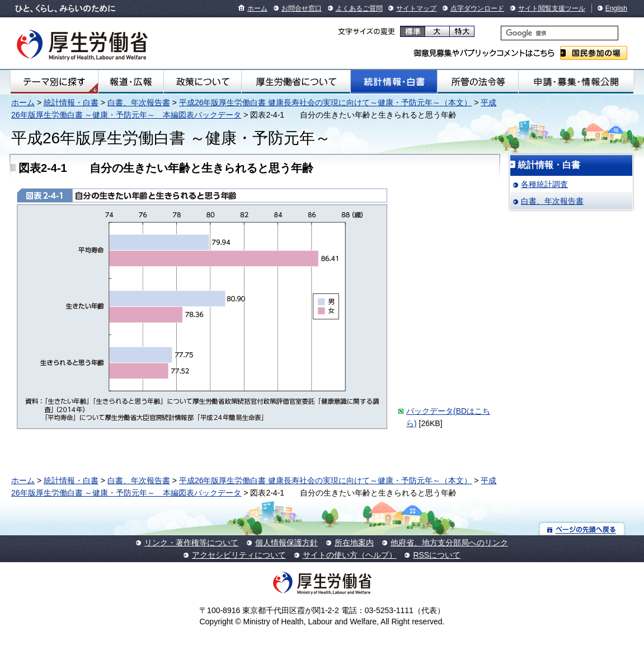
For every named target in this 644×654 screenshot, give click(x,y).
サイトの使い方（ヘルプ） (350, 555)
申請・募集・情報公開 (576, 82)
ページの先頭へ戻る (582, 529)
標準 (413, 31)
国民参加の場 (594, 53)
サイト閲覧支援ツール (552, 8)
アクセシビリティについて (239, 555)
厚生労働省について (296, 82)
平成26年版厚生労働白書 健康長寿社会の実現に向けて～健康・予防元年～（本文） (325, 102)
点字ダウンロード (477, 8)
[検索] (560, 33)
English (616, 8)
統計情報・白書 (394, 82)
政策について (203, 82)
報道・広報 (131, 82)
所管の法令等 (478, 82)
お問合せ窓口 (302, 8)
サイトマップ (416, 8)
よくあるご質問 (359, 8)
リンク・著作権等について (191, 543)
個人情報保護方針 (286, 543)
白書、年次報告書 (139, 102)
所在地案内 (354, 543)
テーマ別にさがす (54, 82)
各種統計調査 (544, 184)
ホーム (257, 8)
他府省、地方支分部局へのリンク (449, 543)
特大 (462, 31)
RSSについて (437, 555)
